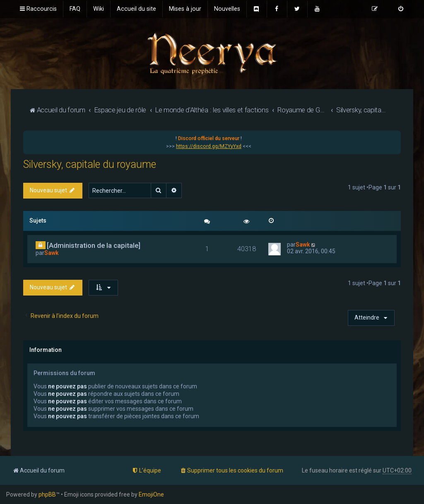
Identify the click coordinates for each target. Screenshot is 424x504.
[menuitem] (75, 9)
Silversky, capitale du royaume (90, 164)
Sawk (51, 253)
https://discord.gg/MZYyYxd (209, 146)
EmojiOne (151, 494)
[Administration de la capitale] (94, 245)
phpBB (47, 494)
